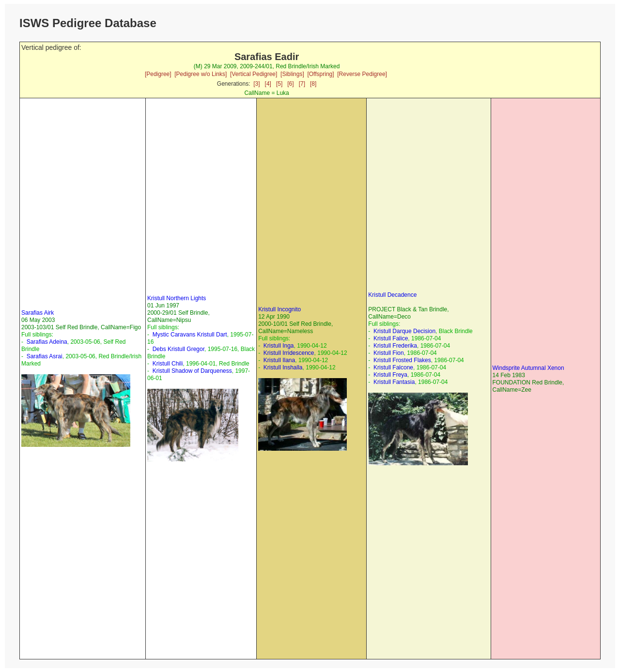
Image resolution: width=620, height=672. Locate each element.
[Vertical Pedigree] (254, 74)
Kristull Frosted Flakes (402, 360)
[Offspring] (320, 74)
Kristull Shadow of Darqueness (192, 371)
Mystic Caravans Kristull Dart (190, 335)
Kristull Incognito (279, 309)
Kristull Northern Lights (177, 298)
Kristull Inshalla (283, 367)
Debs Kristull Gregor (178, 349)
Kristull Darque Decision (404, 331)
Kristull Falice (391, 338)
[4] (268, 84)
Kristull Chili (168, 364)
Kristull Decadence (392, 295)
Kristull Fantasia (394, 382)
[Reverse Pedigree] (362, 74)
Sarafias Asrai (45, 356)
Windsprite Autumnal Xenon (528, 368)
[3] (256, 84)
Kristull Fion (389, 353)
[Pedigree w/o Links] (201, 74)
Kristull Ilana (279, 360)
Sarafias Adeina (47, 342)
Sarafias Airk (38, 313)
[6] (290, 84)
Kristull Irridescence (289, 353)
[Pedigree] (158, 74)
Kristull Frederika (395, 346)
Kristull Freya (390, 375)
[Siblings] (292, 74)
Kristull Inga (279, 346)
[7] (302, 84)
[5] (279, 84)
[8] (313, 84)
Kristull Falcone (393, 367)
